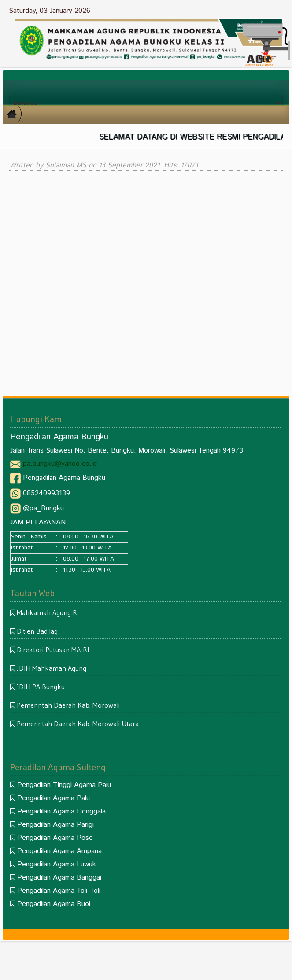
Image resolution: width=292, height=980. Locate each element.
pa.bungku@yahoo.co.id (60, 464)
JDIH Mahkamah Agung (52, 668)
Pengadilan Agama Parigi (55, 825)
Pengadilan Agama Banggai (59, 878)
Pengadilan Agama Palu (54, 798)
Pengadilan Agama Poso (55, 838)
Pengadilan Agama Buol (54, 904)
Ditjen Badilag (37, 631)
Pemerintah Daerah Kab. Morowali (68, 705)
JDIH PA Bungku (41, 687)
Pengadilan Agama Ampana (59, 851)
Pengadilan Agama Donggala (61, 811)
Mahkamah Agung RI (48, 612)
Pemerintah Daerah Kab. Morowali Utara (78, 724)
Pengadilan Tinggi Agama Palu (64, 785)
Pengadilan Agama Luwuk (57, 864)
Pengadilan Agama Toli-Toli (59, 891)
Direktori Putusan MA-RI (53, 650)
